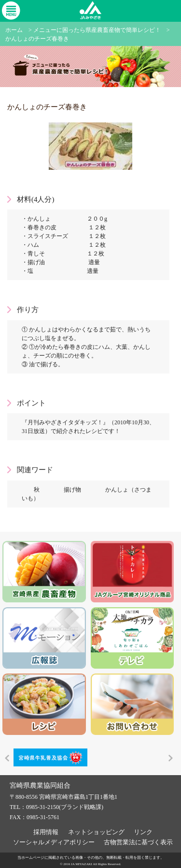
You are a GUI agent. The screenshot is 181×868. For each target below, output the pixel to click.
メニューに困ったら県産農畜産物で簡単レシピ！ (97, 30)
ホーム (14, 30)
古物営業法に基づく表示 (138, 842)
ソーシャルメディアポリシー (54, 842)
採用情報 (46, 831)
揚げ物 (72, 490)
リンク (143, 831)
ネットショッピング (96, 831)
